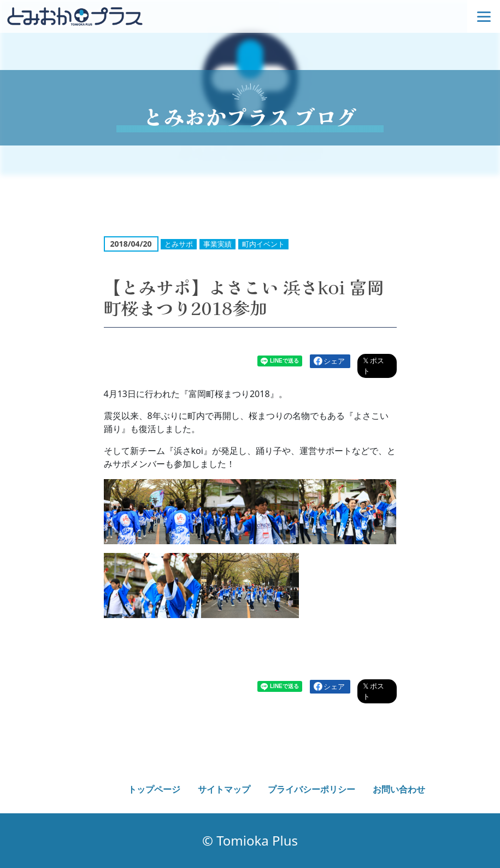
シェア (334, 361)
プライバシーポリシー (311, 789)
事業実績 (217, 244)
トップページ (154, 789)
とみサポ (179, 244)
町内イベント (263, 244)
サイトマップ (224, 789)
